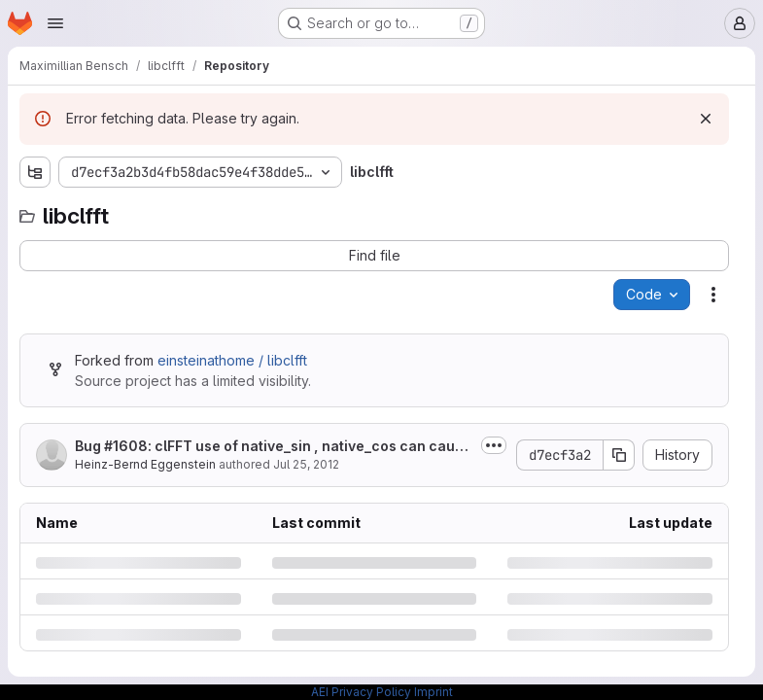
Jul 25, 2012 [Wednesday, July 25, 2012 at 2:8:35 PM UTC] (306, 464)
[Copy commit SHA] (619, 455)
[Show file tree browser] (35, 172)
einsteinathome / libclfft (232, 360)
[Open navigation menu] (55, 23)
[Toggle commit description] (494, 445)
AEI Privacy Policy (361, 692)
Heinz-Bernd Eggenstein (145, 464)
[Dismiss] (706, 119)
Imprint (434, 692)
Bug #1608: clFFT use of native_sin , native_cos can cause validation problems (273, 447)
